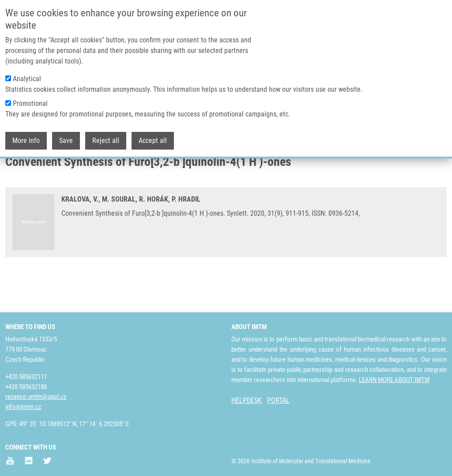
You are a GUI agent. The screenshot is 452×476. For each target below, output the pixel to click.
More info (26, 136)
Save (66, 136)
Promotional (30, 99)
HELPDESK (247, 400)
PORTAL (278, 400)
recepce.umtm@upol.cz (36, 397)
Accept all (153, 136)
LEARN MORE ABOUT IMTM (394, 380)
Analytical (27, 74)
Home (13, 170)
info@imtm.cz (23, 407)
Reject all (106, 136)
